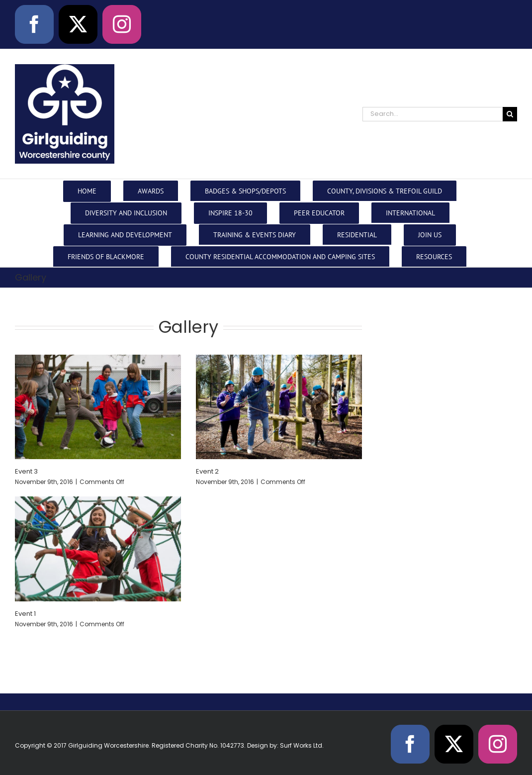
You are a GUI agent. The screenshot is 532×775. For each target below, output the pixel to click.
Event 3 (26, 471)
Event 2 (207, 471)
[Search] (510, 114)
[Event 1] (98, 549)
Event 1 (25, 614)
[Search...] (433, 114)
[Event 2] (279, 407)
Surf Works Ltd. (302, 745)
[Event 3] (98, 407)
